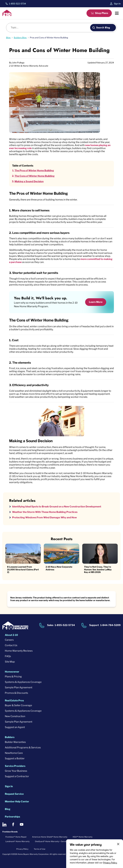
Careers (9, 640)
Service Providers (15, 766)
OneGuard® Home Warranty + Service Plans (54, 841)
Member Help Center (17, 802)
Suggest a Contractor (17, 776)
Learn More (96, 302)
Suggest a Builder (15, 758)
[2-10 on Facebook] (13, 824)
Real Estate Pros (14, 701)
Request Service (14, 794)
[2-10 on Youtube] (22, 824)
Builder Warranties (15, 742)
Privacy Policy (110, 863)
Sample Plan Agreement (19, 687)
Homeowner (12, 672)
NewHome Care (14, 753)
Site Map (10, 662)
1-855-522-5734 (17, 4)
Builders (10, 737)
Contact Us (11, 645)
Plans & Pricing (13, 677)
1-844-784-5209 (110, 625)
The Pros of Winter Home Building (34, 171)
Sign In (117, 4)
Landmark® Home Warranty (17, 841)
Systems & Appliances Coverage (23, 682)
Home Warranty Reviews (19, 651)
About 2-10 (11, 635)
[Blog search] (50, 28)
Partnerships (12, 817)
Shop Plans (101, 13)
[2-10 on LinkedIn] (4, 824)
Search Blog (103, 28)
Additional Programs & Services (23, 748)
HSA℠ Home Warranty (83, 837)
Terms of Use (40, 849)
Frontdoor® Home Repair (16, 837)
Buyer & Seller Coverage (18, 705)
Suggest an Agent (15, 727)
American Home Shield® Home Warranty (50, 837)
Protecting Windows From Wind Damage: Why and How (44, 517)
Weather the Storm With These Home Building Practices (45, 512)
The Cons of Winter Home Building (35, 176)
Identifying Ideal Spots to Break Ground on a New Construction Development (57, 507)
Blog (8, 809)
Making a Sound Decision (29, 181)
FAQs (8, 656)
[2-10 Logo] (7, 15)
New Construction (15, 716)
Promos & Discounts (16, 693)
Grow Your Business (16, 771)
